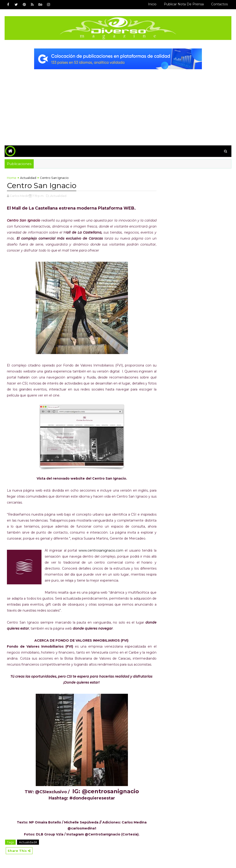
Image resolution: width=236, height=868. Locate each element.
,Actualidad (58, 196)
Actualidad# (28, 842)
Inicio (152, 4)
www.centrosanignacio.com (101, 550)
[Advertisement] (118, 104)
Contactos (219, 4)
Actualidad (28, 178)
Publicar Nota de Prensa (184, 4)
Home (12, 178)
